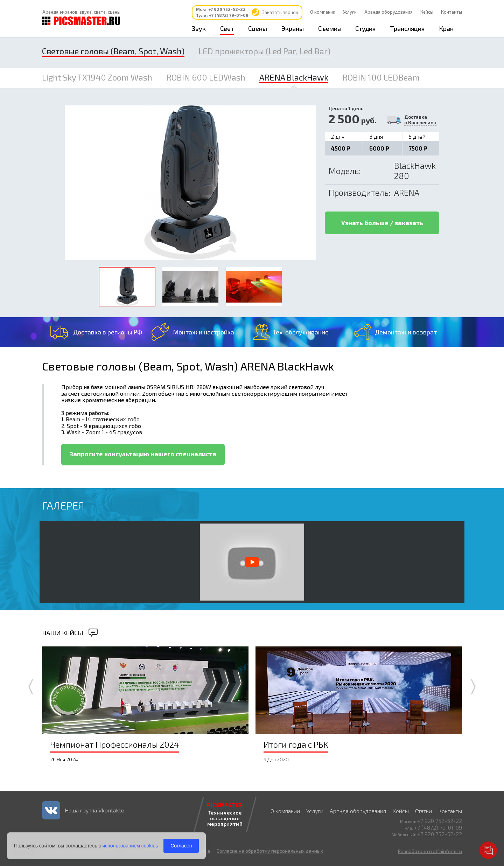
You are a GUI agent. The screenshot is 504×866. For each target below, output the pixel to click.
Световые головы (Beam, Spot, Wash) (113, 51)
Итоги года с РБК (296, 744)
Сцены (258, 28)
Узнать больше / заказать (382, 223)
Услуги (350, 12)
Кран (446, 28)
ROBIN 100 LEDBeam (381, 77)
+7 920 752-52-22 (227, 9)
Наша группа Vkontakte (94, 810)
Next (473, 687)
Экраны (293, 28)
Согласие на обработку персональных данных (270, 851)
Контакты (451, 12)
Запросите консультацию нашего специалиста (143, 454)
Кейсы (427, 12)
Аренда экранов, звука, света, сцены (81, 12)
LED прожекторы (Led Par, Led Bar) (264, 51)
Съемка (330, 28)
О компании (323, 12)
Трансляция (407, 28)
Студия (365, 28)
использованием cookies (130, 846)
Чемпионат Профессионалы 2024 (115, 744)
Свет (227, 28)
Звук (199, 28)
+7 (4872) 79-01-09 (229, 15)
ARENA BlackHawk (294, 77)
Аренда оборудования (388, 12)
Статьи (423, 811)
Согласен (181, 846)
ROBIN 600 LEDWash (206, 77)
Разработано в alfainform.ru (430, 851)
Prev (31, 687)
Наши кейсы (63, 633)
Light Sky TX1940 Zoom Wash (97, 77)
